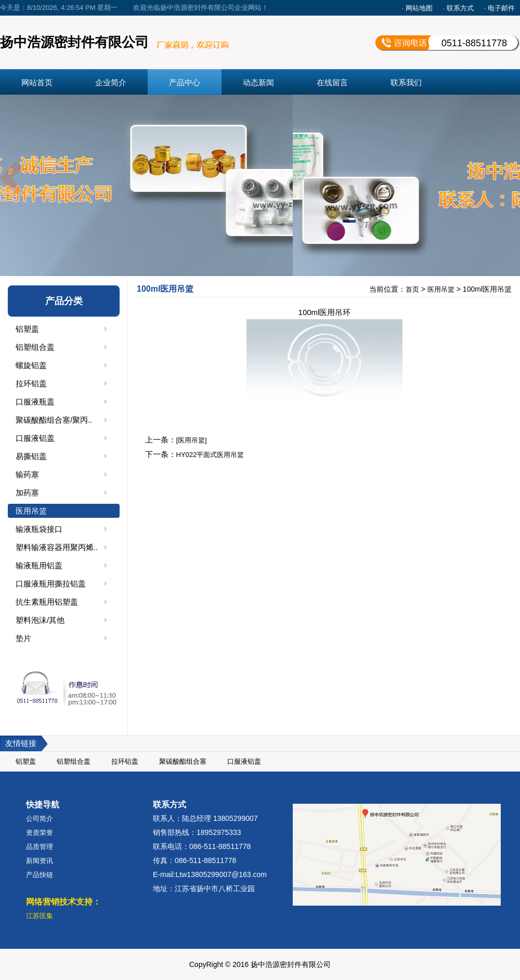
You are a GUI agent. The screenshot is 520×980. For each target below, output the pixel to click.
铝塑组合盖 (35, 347)
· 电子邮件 (499, 8)
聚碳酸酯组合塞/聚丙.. (54, 420)
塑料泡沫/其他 (40, 620)
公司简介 (40, 819)
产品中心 (185, 82)
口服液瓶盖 (35, 402)
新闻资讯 (40, 861)
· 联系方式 (458, 8)
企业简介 (111, 82)
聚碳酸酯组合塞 (183, 761)
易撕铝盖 (31, 456)
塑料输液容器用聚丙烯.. (57, 547)
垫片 (23, 638)
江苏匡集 (40, 916)
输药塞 (27, 474)
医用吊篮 (31, 511)
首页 (412, 289)
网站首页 (37, 82)
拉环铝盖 (31, 383)
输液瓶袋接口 (39, 529)
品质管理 (40, 847)
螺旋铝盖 (31, 365)
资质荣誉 (40, 833)
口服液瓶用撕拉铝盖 (51, 584)
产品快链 (40, 875)
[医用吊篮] (192, 440)
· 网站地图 (417, 8)
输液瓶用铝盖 (39, 565)
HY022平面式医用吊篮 (210, 455)
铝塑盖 (27, 329)
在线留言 (332, 82)
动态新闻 (258, 82)
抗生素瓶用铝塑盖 (47, 602)
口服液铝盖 (35, 438)
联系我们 (406, 82)
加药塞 (27, 493)
